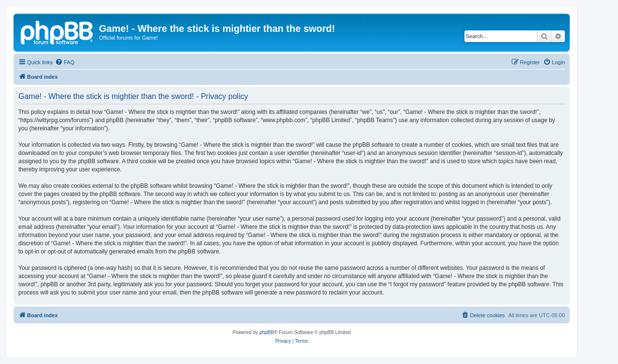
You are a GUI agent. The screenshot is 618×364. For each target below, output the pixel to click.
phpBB (267, 332)
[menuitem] (65, 62)
